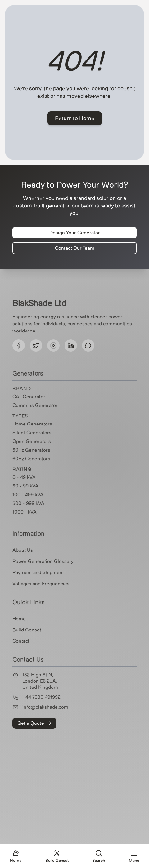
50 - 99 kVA (25, 486)
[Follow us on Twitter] (36, 345)
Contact (21, 641)
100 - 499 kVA (28, 495)
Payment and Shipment (38, 572)
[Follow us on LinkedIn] (71, 345)
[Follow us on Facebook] (19, 345)
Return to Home (75, 118)
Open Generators (32, 441)
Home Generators (32, 424)
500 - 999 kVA (28, 503)
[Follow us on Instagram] (53, 345)
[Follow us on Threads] (88, 345)
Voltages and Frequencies (41, 584)
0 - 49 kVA (24, 477)
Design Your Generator (75, 233)
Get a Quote (34, 723)
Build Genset (27, 630)
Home (19, 619)
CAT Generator (29, 397)
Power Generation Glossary (43, 561)
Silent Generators (32, 433)
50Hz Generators (31, 450)
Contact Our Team (75, 248)
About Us (23, 550)
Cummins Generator (35, 405)
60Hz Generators (31, 459)
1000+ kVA (25, 512)
